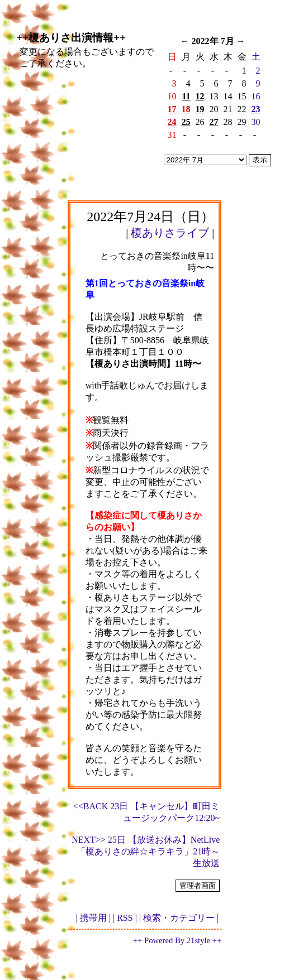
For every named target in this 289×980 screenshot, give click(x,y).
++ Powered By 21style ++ (177, 940)
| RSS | (125, 918)
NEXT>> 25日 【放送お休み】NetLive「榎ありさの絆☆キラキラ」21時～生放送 (146, 851)
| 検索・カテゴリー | (179, 918)
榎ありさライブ (170, 233)
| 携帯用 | (93, 918)
